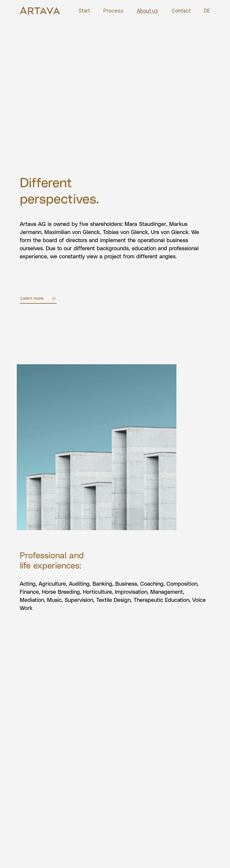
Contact (181, 11)
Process (113, 11)
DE (207, 11)
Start (84, 11)
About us (147, 11)
